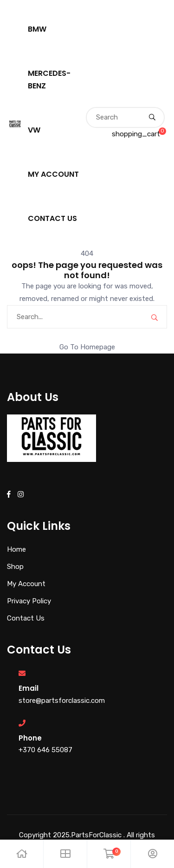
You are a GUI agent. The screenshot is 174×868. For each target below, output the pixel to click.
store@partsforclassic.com (62, 701)
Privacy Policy (29, 601)
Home (16, 549)
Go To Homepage (87, 347)
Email (29, 688)
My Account (53, 174)
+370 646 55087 (45, 750)
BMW (37, 29)
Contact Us (52, 218)
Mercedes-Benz (49, 80)
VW (34, 130)
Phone (30, 738)
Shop (15, 567)
